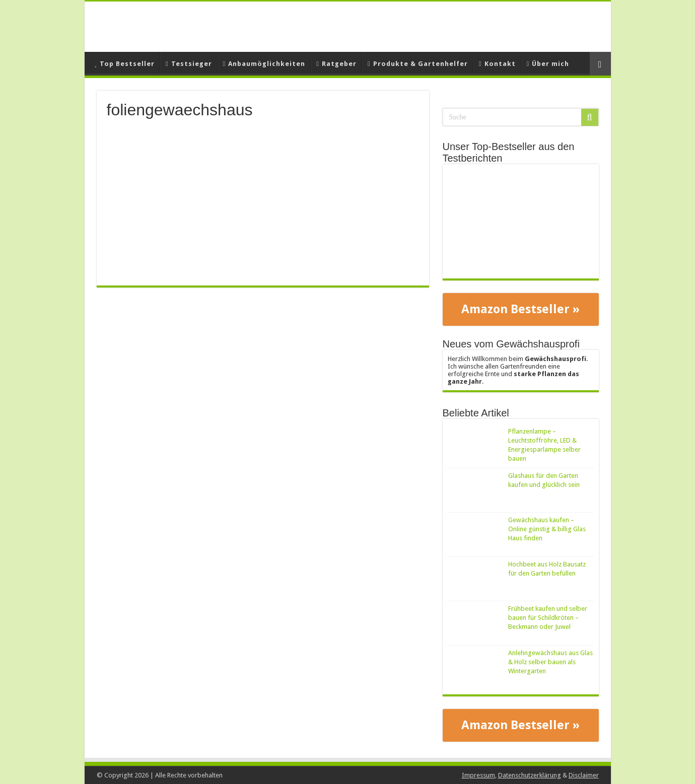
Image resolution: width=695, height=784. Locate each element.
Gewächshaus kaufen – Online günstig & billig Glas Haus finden (547, 529)
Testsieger (189, 64)
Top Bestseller (125, 64)
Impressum (478, 775)
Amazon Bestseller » (520, 309)
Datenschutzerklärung (530, 775)
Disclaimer (584, 775)
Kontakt (497, 64)
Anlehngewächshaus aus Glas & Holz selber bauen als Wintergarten (550, 662)
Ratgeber (336, 64)
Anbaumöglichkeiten (264, 64)
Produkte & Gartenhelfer (418, 64)
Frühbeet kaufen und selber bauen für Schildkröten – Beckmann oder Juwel (548, 618)
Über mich (548, 64)
